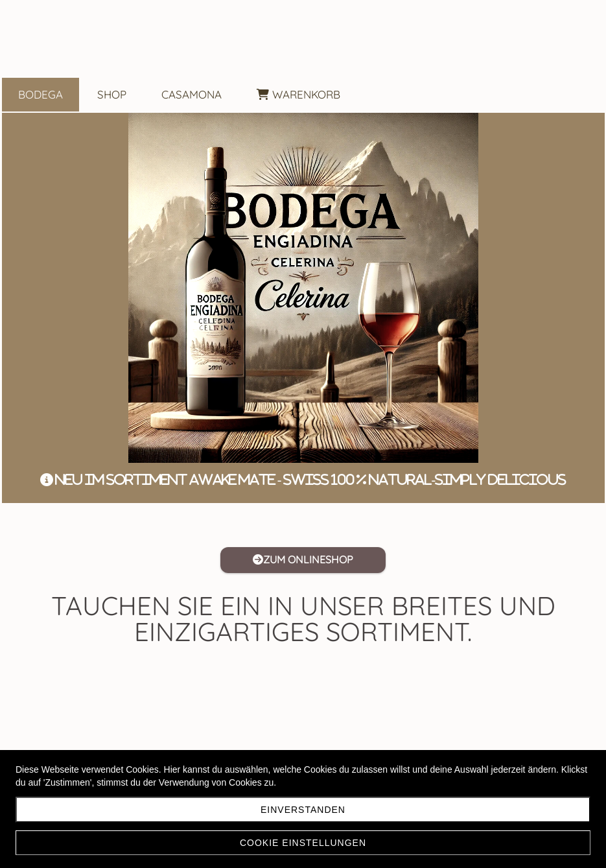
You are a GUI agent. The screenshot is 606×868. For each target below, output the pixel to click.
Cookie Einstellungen (303, 843)
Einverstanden (303, 810)
